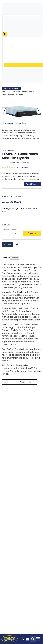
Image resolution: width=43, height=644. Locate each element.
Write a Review (22, 167)
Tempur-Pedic (8, 151)
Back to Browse (11, 89)
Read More (33, 184)
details (6, 258)
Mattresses (27, 92)
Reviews (15, 258)
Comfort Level (8, 95)
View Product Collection (19, 162)
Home (4, 92)
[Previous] (5, 34)
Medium (19, 95)
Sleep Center (15, 92)
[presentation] (4, 111)
